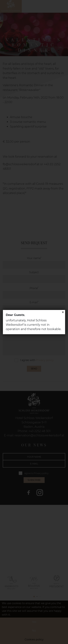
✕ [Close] (63, 312)
